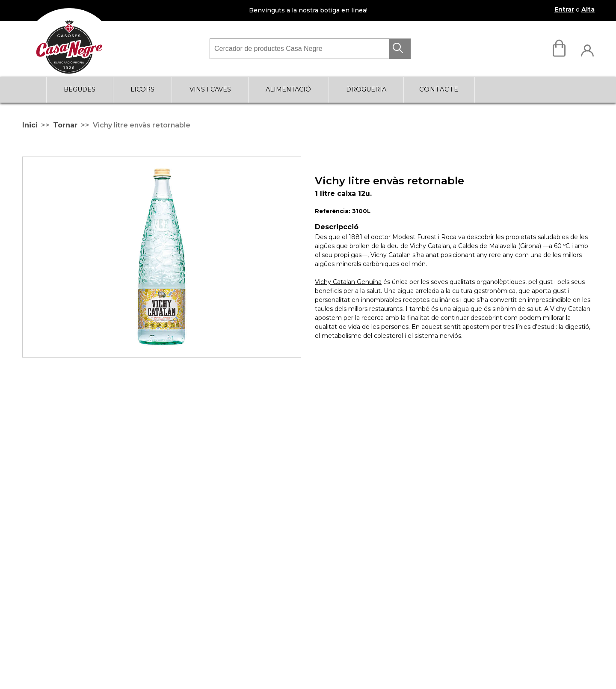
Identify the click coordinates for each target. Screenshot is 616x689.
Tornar (65, 125)
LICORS (142, 89)
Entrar (564, 9)
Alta (588, 9)
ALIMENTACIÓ (288, 89)
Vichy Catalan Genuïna (348, 282)
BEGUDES (80, 89)
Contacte (439, 89)
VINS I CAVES (210, 89)
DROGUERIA (366, 89)
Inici (30, 125)
